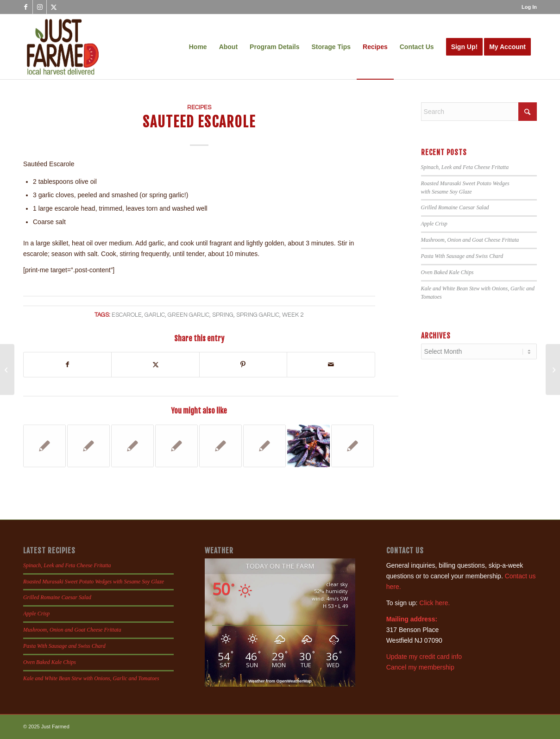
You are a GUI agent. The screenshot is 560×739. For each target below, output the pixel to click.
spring (223, 315)
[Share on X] (155, 365)
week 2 (293, 315)
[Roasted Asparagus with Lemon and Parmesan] (7, 369)
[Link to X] (54, 7)
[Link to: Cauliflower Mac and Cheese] (220, 446)
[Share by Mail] (331, 365)
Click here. (434, 603)
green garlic (189, 315)
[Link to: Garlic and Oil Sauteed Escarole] (176, 446)
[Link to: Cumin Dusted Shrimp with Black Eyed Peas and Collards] (132, 446)
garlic (155, 315)
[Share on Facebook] (67, 365)
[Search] (479, 112)
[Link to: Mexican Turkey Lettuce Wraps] (264, 446)
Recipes (199, 108)
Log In (529, 7)
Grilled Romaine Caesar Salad (455, 207)
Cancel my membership (420, 667)
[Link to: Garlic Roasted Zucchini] (352, 446)
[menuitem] (527, 7)
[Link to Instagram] (40, 7)
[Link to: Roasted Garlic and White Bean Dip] (44, 446)
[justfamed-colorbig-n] (63, 47)
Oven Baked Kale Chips (447, 272)
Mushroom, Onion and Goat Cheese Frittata (470, 240)
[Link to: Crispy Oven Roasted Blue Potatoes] (308, 446)
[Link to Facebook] (26, 7)
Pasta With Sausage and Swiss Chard (462, 256)
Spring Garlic (258, 315)
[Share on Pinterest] (243, 365)
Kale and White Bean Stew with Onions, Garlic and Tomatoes (91, 678)
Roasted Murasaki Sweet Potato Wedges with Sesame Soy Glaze (94, 582)
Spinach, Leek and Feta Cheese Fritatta (465, 167)
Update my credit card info (424, 657)
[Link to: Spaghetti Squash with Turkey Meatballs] (88, 446)
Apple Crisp (434, 224)
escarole (127, 315)
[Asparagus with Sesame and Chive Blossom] (553, 369)
